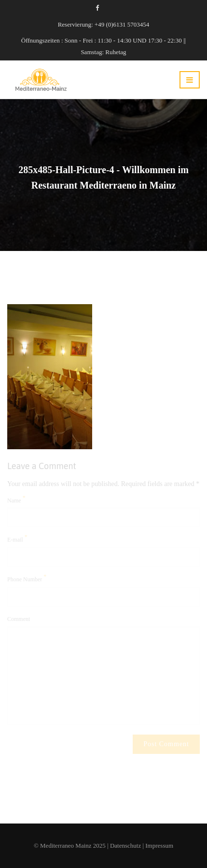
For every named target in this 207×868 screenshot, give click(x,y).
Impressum (159, 846)
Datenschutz (125, 846)
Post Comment (166, 745)
